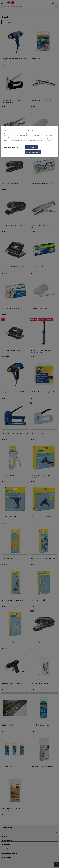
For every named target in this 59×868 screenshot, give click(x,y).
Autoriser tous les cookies (33, 152)
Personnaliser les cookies (11, 147)
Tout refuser (31, 147)
